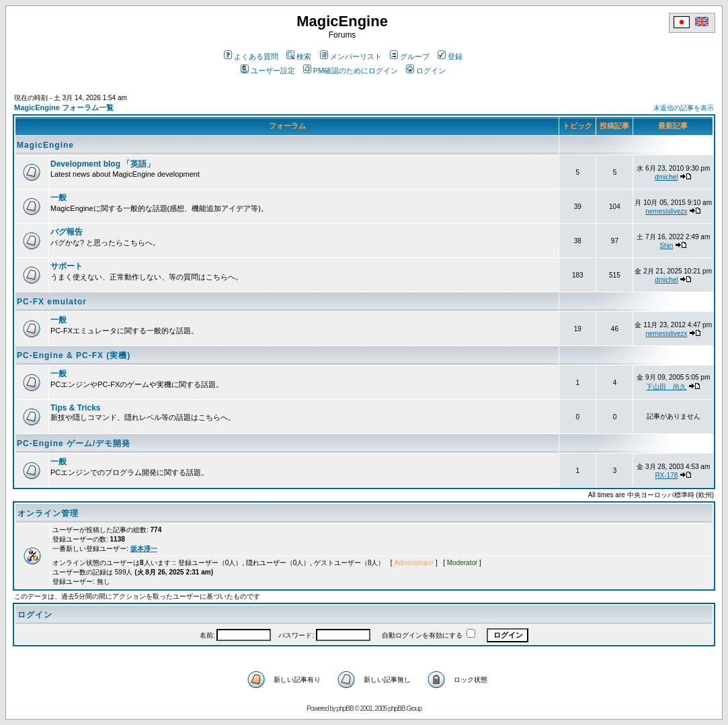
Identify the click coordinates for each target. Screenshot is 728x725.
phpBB (345, 709)
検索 (299, 56)
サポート (67, 266)
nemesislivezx (666, 211)
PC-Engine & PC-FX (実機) (74, 355)
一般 (58, 198)
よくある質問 (251, 56)
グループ (410, 56)
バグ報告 (67, 232)
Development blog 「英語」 (103, 164)
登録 (450, 56)
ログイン (426, 71)
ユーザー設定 (268, 71)
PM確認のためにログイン (351, 71)
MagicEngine (45, 145)
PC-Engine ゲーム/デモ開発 (74, 443)
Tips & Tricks (75, 408)
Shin (666, 246)
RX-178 (666, 475)
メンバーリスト (351, 56)
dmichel (666, 177)
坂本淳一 (144, 549)
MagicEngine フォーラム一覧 (64, 108)
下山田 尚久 (666, 387)
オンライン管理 (48, 513)
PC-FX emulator (52, 302)
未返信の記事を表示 (684, 108)
